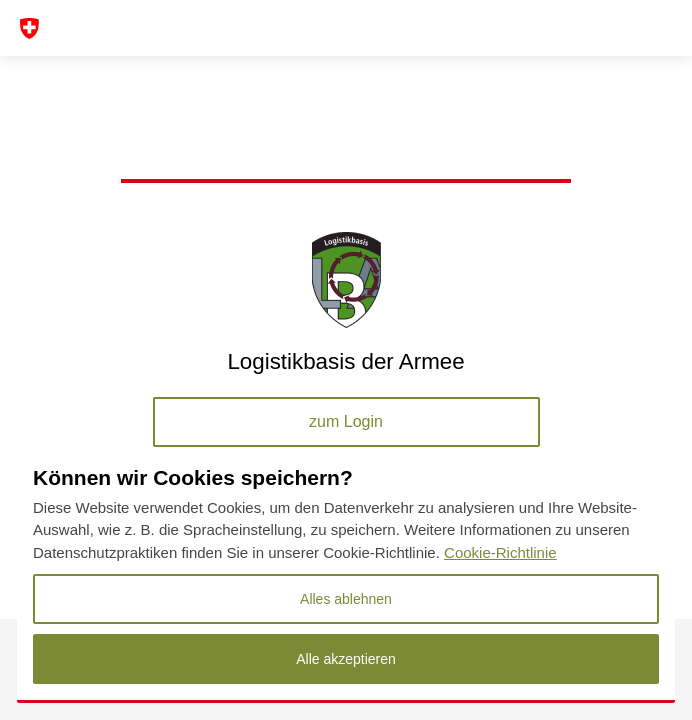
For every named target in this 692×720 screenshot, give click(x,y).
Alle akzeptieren (346, 659)
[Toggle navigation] (39, 28)
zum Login (346, 421)
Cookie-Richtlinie (500, 552)
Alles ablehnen (346, 599)
